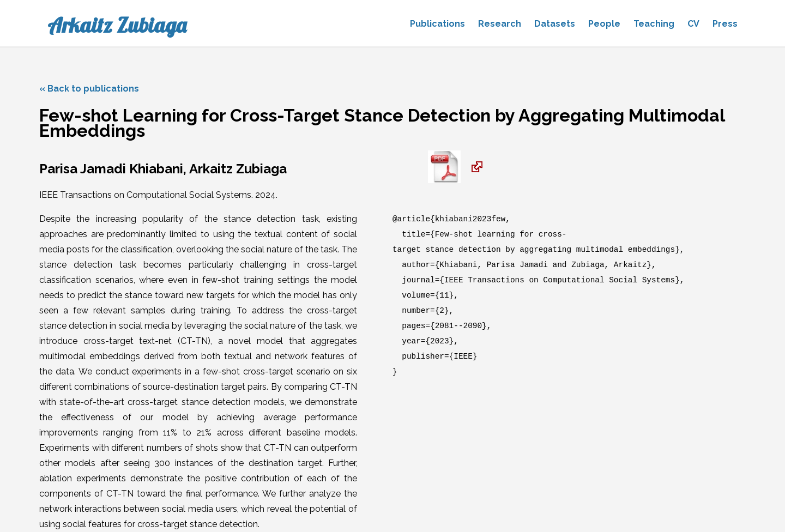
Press (725, 24)
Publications (437, 24)
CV (693, 24)
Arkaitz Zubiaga (117, 25)
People (604, 24)
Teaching (654, 24)
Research (500, 24)
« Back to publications (89, 89)
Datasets (555, 24)
